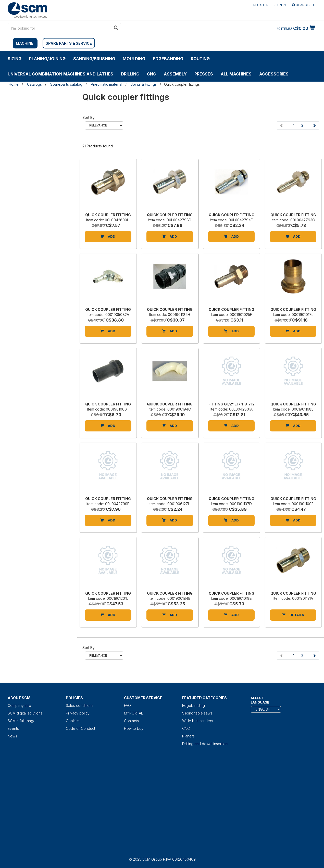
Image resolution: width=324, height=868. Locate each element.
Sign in (280, 5)
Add (108, 236)
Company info (19, 705)
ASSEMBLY (175, 74)
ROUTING (200, 59)
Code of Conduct (80, 728)
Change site (304, 5)
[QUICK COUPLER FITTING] (108, 187)
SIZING (15, 59)
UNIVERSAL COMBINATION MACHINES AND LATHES (60, 74)
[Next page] (314, 125)
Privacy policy (78, 713)
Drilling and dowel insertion (205, 744)
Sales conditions (80, 705)
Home (14, 84)
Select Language (260, 700)
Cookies (73, 721)
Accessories (274, 74)
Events (13, 728)
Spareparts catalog (66, 84)
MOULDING (134, 59)
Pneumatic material (107, 84)
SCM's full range (22, 721)
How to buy (134, 728)
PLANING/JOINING (47, 59)
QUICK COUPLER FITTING (108, 215)
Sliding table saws (197, 713)
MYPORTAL (134, 713)
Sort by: (89, 117)
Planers (188, 736)
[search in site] (59, 28)
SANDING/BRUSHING (94, 59)
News (12, 736)
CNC (152, 74)
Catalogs (34, 84)
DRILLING (130, 74)
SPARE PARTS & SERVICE (69, 43)
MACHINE (25, 43)
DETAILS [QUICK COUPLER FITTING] (293, 615)
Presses (204, 74)
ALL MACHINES (236, 74)
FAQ (127, 705)
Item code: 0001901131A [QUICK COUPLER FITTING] (293, 598)
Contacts (131, 721)
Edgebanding (168, 59)
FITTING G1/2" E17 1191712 (232, 404)
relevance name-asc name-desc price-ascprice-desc (104, 125)
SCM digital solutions (25, 713)
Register (261, 5)
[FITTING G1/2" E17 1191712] (232, 376)
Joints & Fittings (144, 84)
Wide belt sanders (198, 721)
